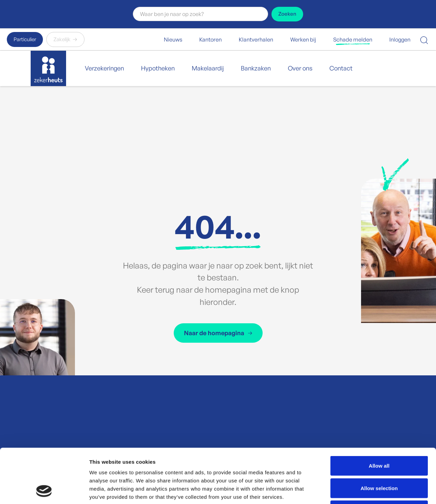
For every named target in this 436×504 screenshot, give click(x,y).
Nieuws (173, 39)
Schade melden (353, 39)
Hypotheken (158, 68)
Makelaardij (208, 68)
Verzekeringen (104, 68)
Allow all (379, 415)
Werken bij (303, 39)
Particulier (25, 39)
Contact (341, 68)
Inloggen (400, 39)
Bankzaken (256, 68)
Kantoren (211, 39)
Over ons (300, 68)
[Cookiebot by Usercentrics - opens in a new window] (44, 491)
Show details (357, 491)
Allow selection (379, 437)
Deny (379, 459)
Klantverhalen (256, 39)
